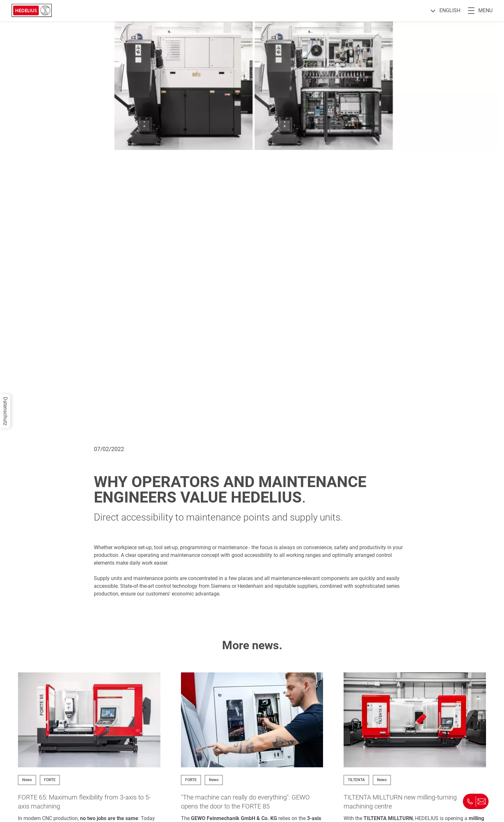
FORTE (50, 780)
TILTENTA (356, 780)
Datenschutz (5, 411)
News (27, 780)
